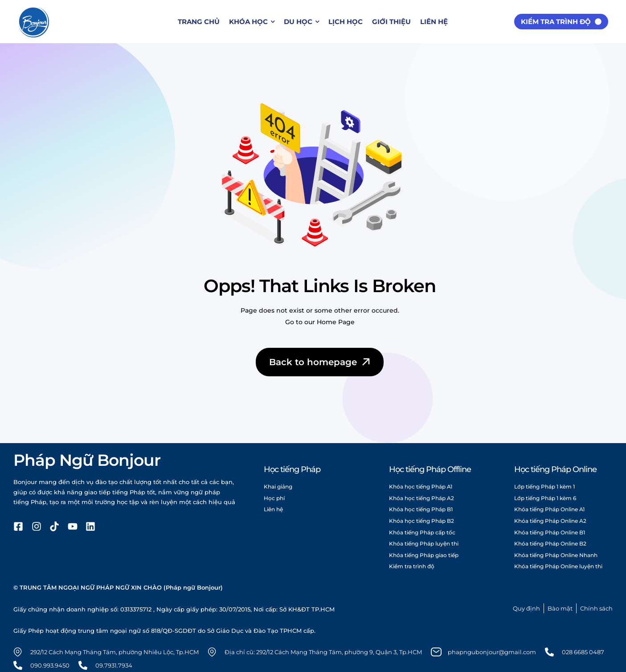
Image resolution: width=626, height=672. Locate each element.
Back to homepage (321, 362)
